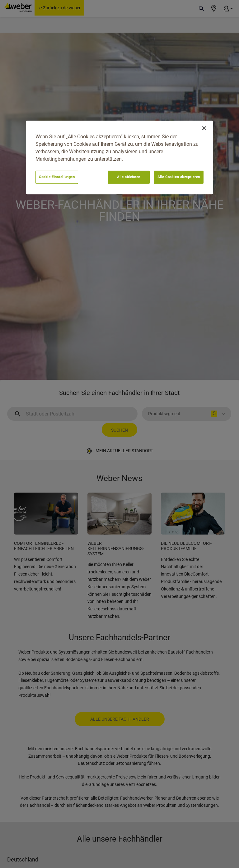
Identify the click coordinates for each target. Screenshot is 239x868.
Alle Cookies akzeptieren (179, 177)
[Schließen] (204, 128)
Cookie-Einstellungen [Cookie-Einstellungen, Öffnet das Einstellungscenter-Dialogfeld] (57, 177)
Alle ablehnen (129, 177)
